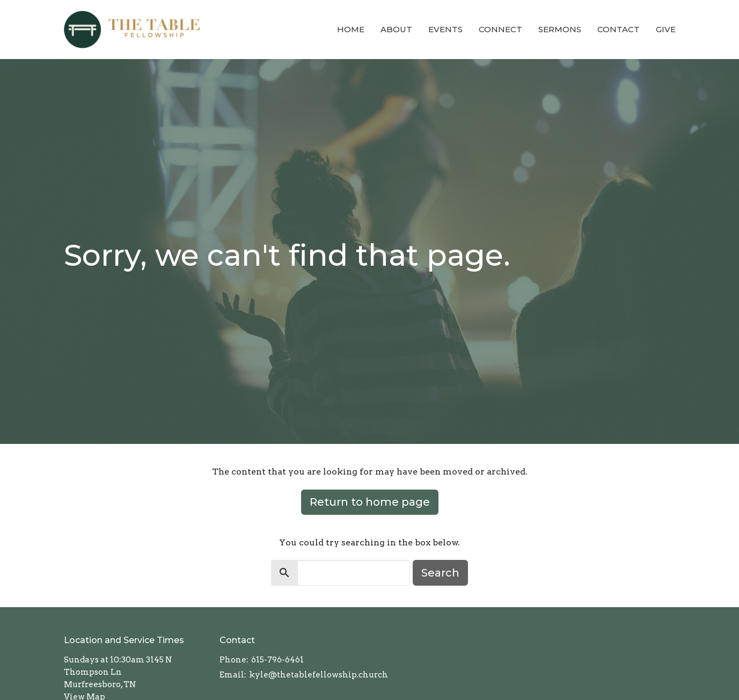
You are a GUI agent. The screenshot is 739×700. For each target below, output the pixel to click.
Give (666, 29)
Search (440, 573)
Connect (500, 29)
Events (445, 29)
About (396, 29)
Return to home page (370, 502)
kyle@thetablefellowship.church (319, 675)
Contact (619, 29)
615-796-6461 (277, 660)
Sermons (560, 29)
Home (351, 29)
